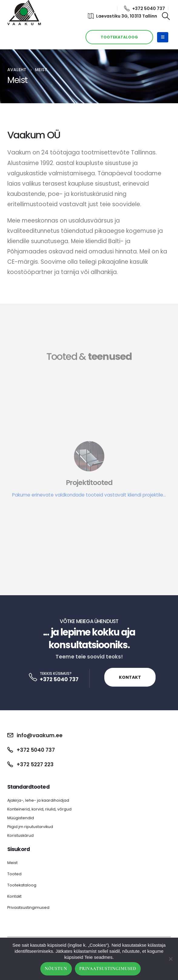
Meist (12, 863)
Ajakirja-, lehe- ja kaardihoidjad (38, 800)
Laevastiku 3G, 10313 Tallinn (123, 16)
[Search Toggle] (166, 16)
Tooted (14, 874)
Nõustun (56, 969)
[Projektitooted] (89, 489)
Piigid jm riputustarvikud (30, 827)
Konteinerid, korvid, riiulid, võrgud (39, 809)
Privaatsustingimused (28, 907)
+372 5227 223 (35, 764)
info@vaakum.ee (40, 735)
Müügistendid (21, 818)
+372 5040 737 (144, 8)
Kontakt (130, 677)
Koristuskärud (20, 835)
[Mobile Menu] (163, 37)
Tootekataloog (22, 885)
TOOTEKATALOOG (119, 37)
